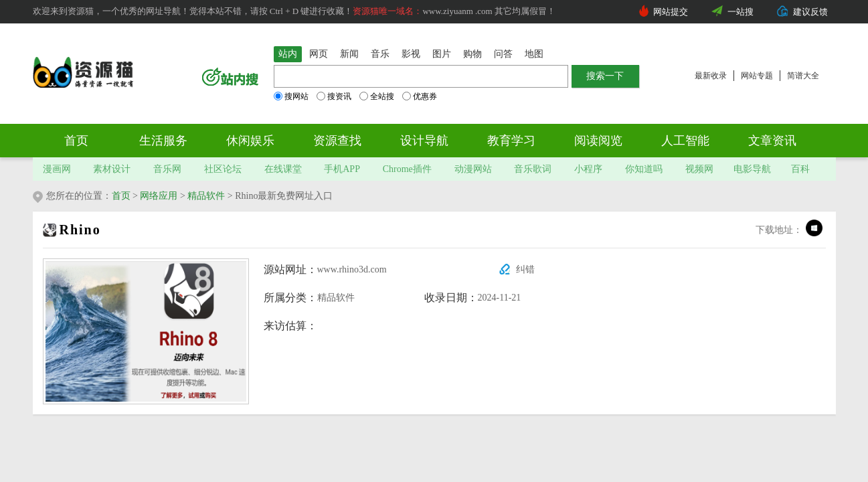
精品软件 (206, 196)
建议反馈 (810, 12)
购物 (472, 54)
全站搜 (377, 96)
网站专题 (757, 76)
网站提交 (671, 12)
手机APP (342, 169)
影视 (411, 54)
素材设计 (112, 169)
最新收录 (711, 76)
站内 (288, 54)
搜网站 (291, 96)
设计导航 (424, 141)
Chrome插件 (407, 169)
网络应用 (159, 196)
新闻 (349, 54)
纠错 (525, 269)
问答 (503, 54)
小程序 (588, 169)
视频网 (699, 169)
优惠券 (420, 96)
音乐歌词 (533, 169)
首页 (76, 141)
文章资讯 (772, 141)
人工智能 (685, 141)
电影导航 (752, 169)
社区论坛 (223, 169)
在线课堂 (283, 169)
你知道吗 (644, 169)
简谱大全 (803, 76)
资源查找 (337, 141)
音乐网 (167, 169)
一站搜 (741, 12)
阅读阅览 (598, 141)
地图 (534, 54)
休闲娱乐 (250, 141)
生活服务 (163, 141)
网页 (319, 54)
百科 (800, 169)
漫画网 (57, 169)
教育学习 (511, 141)
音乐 (380, 54)
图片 (442, 54)
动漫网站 (473, 169)
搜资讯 (334, 96)
